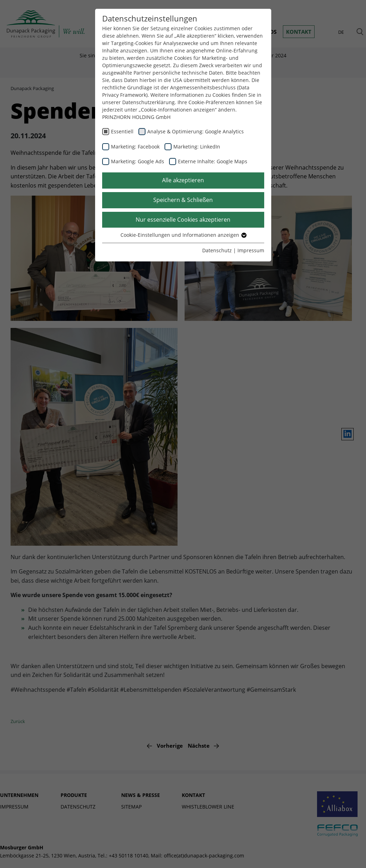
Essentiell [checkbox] (122, 131)
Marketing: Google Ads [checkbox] (138, 161)
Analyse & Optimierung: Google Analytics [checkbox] (196, 131)
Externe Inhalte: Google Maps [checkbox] (213, 161)
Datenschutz (217, 250)
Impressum (251, 250)
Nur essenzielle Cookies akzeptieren (183, 220)
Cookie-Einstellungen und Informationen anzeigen (183, 235)
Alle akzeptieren (183, 180)
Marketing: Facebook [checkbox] (135, 147)
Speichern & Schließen (183, 200)
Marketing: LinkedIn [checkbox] (197, 147)
